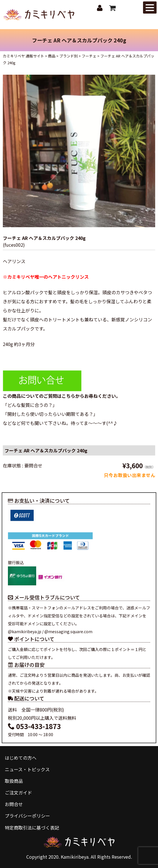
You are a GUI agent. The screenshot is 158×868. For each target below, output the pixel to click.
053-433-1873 (34, 726)
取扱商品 (14, 781)
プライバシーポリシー (27, 816)
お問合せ (14, 804)
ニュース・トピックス (27, 769)
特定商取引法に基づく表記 (32, 828)
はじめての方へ (21, 758)
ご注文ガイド (18, 792)
